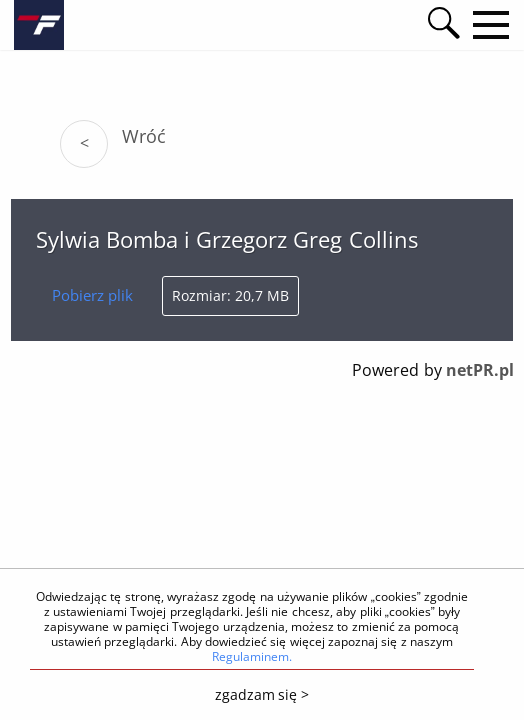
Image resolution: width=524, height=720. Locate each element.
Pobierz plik (92, 295)
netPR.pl (480, 370)
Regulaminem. (252, 656)
